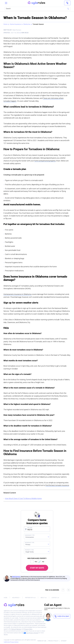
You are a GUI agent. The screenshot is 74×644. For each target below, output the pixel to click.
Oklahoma (27, 24)
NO (41, 562)
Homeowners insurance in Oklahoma (17, 294)
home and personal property (45, 161)
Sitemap (64, 641)
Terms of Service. (16, 629)
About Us (44, 598)
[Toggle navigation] (6, 3)
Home (5, 24)
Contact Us (55, 598)
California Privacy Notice (11, 642)
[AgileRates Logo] (36, 3)
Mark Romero (16, 577)
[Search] (38, 9)
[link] (67, 3)
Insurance (16, 598)
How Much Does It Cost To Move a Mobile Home (23, 498)
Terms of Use (42, 641)
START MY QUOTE (37, 568)
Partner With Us (30, 598)
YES (34, 562)
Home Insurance (15, 24)
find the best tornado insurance (57, 485)
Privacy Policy (28, 629)
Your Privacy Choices (31, 633)
